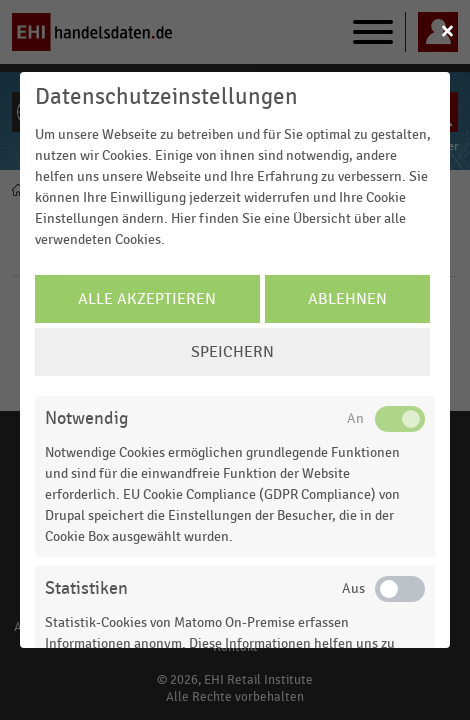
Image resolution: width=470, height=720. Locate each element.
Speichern (232, 352)
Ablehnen (347, 299)
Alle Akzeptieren (147, 299)
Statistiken (86, 588)
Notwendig (86, 418)
